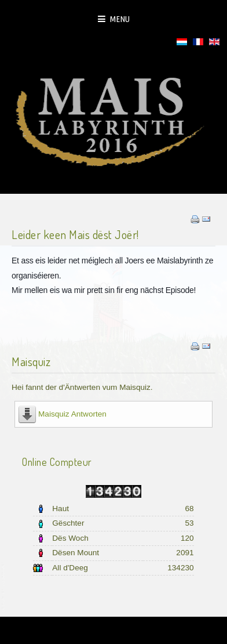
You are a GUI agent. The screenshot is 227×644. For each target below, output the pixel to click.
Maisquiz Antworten (72, 414)
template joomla (4, 587)
